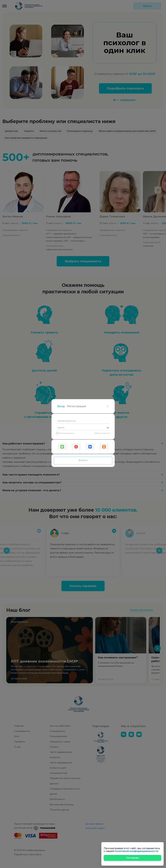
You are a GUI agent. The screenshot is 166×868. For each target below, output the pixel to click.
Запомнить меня (65, 53)
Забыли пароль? (102, 53)
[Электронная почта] (83, 40)
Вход (61, 26)
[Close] (132, 858)
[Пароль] (83, 47)
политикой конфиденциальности (136, 851)
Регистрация (76, 26)
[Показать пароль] (108, 47)
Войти (83, 80)
